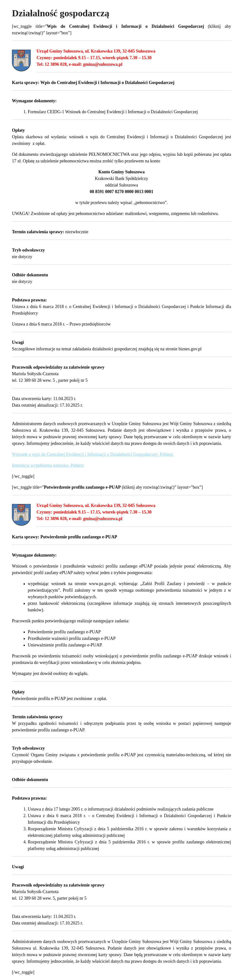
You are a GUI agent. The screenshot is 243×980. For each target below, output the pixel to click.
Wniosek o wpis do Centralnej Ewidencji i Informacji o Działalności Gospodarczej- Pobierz (93, 454)
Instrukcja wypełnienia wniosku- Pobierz (48, 465)
